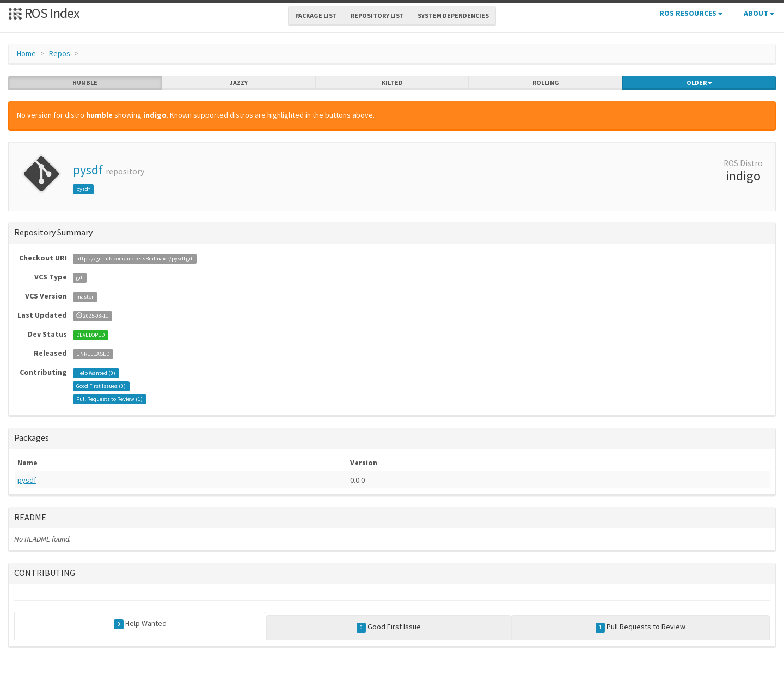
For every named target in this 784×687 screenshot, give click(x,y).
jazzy (239, 83)
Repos (60, 53)
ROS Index (44, 13)
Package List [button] (316, 16)
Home (26, 53)
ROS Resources (691, 13)
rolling (546, 83)
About (759, 13)
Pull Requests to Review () (109, 399)
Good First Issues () (101, 386)
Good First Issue (389, 627)
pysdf (88, 170)
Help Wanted (140, 624)
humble (85, 83)
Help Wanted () (96, 373)
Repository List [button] (377, 16)
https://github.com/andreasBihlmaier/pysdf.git (134, 259)
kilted (392, 83)
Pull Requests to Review (641, 627)
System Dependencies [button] (453, 16)
